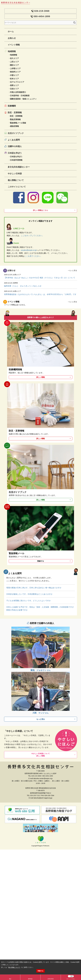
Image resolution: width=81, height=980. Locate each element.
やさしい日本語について (41, 755)
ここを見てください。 (33, 256)
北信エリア (14, 89)
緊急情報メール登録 (18, 123)
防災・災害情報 (15, 113)
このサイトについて (17, 187)
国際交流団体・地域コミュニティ (23, 99)
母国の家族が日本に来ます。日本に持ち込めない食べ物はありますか (34, 588)
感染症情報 (14, 126)
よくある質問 (14, 140)
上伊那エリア (15, 68)
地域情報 (12, 51)
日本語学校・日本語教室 (20, 96)
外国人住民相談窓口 (18, 92)
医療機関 (12, 106)
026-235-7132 (35, 795)
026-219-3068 (42, 11)
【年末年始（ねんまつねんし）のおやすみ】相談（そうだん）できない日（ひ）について (41, 276)
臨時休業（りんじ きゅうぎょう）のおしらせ (41, 284)
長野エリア (14, 85)
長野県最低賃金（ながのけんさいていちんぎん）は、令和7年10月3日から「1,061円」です (41, 292)
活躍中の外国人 (15, 146)
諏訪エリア (14, 65)
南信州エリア (15, 72)
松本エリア (14, 79)
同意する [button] (40, 971)
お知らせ (12, 38)
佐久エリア (14, 58)
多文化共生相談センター (19, 167)
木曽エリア (14, 75)
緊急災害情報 (15, 119)
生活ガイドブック (16, 133)
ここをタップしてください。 (32, 236)
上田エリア (14, 62)
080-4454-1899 (42, 16)
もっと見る (73, 270)
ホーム (11, 32)
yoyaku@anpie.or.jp (29, 250)
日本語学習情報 (16, 160)
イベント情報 (14, 45)
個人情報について (16, 180)
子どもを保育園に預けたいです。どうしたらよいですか (29, 601)
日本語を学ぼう (15, 153)
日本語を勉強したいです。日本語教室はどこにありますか (29, 594)
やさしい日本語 (15, 174)
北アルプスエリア (17, 82)
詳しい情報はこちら (41, 210)
